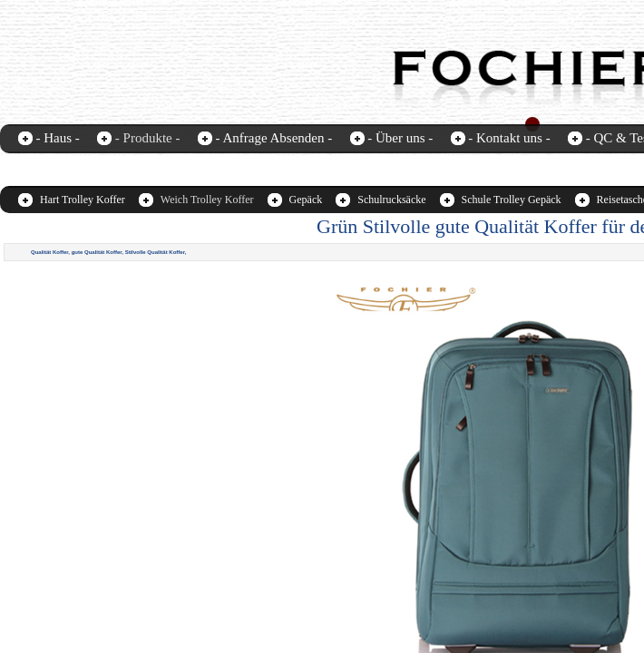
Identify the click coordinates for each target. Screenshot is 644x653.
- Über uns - (400, 138)
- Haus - (58, 138)
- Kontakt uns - (509, 138)
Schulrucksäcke (391, 200)
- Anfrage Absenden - (273, 138)
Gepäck (306, 200)
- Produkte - (148, 138)
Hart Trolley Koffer (83, 200)
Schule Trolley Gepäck (512, 200)
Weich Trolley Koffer (207, 200)
